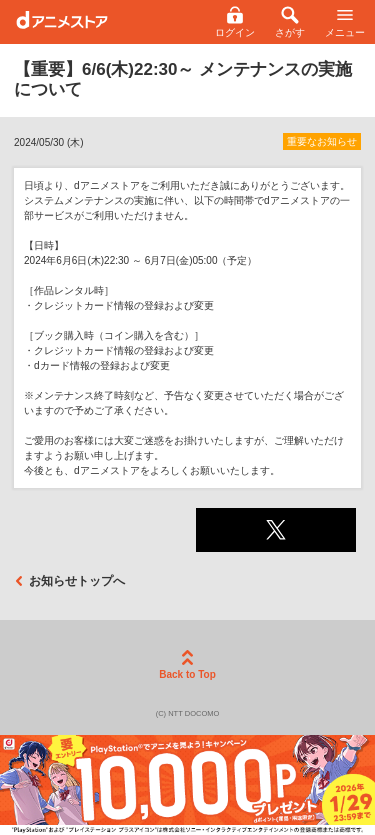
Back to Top (187, 665)
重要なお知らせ (322, 141)
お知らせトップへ (69, 581)
